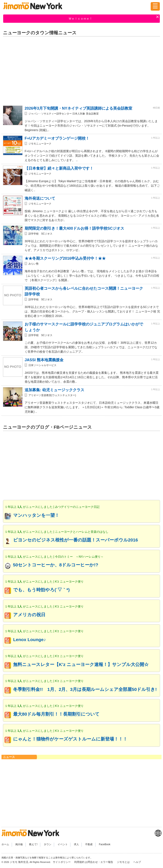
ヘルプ (137, 862)
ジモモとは (124, 862)
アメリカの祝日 (29, 615)
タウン (48, 844)
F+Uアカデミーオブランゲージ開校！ (57, 138)
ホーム (5, 844)
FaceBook (105, 844)
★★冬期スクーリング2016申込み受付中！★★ (65, 258)
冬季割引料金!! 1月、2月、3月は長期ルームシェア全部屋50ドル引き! (85, 689)
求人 (76, 844)
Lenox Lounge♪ (30, 640)
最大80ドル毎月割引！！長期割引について (56, 714)
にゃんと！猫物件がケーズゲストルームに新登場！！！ (70, 739)
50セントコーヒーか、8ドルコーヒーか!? (56, 565)
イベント (63, 844)
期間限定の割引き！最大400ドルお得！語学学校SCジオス (74, 228)
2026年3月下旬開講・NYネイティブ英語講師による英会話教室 (78, 108)
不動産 (89, 844)
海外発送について (40, 198)
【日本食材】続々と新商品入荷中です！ (59, 168)
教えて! (33, 844)
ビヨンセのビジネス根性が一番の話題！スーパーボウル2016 (76, 540)
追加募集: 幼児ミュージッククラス (54, 390)
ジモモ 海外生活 (19, 862)
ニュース (9, 757)
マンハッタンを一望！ (36, 515)
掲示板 (19, 844)
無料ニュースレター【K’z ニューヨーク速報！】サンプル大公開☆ (81, 664)
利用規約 (79, 862)
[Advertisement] (81, 70)
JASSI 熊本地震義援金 (44, 360)
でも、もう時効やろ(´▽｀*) (41, 590)
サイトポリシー (62, 862)
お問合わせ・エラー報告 (99, 862)
